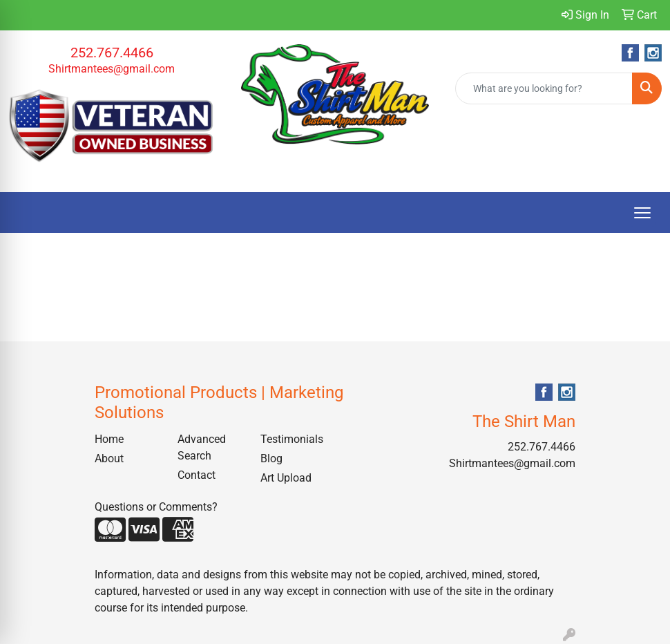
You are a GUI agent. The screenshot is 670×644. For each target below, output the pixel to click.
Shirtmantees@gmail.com (112, 69)
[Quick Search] (544, 88)
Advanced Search (202, 447)
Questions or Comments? (156, 507)
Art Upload (286, 478)
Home (109, 439)
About (109, 458)
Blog (271, 458)
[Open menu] (642, 213)
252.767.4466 (112, 53)
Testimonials (292, 439)
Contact (197, 475)
